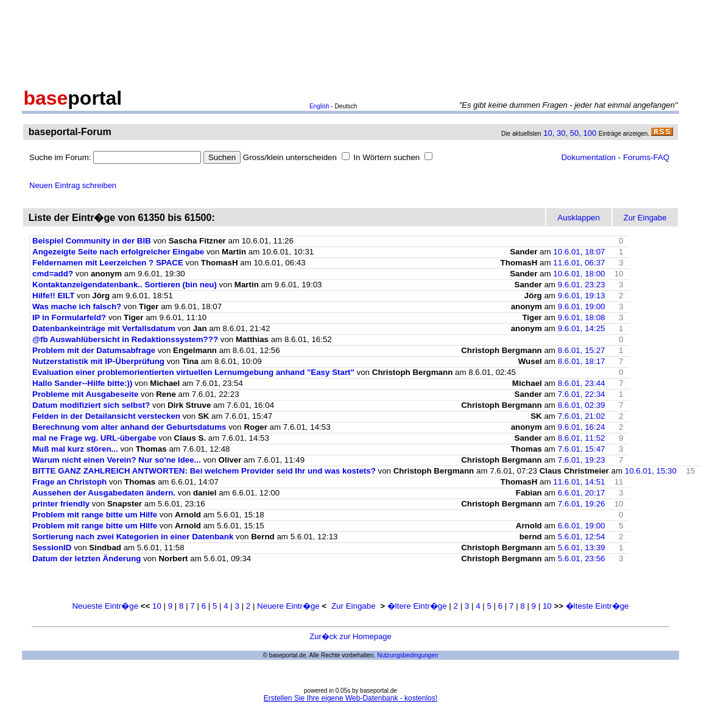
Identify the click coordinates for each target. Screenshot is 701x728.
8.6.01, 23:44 (582, 383)
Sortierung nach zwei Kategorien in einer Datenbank (133, 537)
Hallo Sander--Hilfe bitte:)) (82, 383)
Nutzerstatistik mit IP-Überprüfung (98, 361)
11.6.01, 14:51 (579, 482)
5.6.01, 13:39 (582, 548)
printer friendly (61, 504)
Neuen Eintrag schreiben (73, 185)
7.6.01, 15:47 (582, 449)
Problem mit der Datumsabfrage (94, 350)
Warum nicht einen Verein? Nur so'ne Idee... (117, 460)
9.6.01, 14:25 (582, 328)
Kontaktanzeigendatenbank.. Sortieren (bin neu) (125, 285)
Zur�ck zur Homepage (350, 636)
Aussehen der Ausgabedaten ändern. (104, 493)
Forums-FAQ (646, 157)
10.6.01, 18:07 (579, 252)
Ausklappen (579, 218)
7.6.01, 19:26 (582, 504)
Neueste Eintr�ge (105, 606)
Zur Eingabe (354, 606)
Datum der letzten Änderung (86, 558)
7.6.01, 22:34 (582, 394)
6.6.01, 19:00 (582, 526)
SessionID (52, 548)
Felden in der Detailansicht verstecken (106, 416)
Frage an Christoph (69, 482)
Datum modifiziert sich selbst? (91, 405)
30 (561, 133)
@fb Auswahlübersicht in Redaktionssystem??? (125, 339)
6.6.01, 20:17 (582, 493)
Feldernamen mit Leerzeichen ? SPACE (108, 263)
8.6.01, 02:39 (582, 405)
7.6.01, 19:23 (582, 460)
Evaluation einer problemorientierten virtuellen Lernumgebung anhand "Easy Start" (193, 372)
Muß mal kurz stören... (75, 449)
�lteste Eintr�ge (597, 606)
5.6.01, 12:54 (582, 537)
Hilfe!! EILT (53, 296)
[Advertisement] (351, 41)
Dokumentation (588, 157)
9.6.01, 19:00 (582, 306)
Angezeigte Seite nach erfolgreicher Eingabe (118, 252)
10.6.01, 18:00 (579, 274)
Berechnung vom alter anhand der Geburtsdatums (129, 427)
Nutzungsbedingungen (407, 655)
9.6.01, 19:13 (582, 296)
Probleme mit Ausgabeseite (85, 394)
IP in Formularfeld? (69, 317)
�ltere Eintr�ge (417, 606)
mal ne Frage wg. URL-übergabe (94, 438)
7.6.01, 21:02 (582, 416)
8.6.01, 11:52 (582, 438)
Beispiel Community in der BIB (92, 241)
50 (574, 133)
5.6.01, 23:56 (582, 558)
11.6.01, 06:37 (579, 263)
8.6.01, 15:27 (582, 350)
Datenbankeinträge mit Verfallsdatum (104, 328)
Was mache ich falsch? (77, 306)
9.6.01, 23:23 (582, 285)
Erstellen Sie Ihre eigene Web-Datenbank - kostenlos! (350, 698)
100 (590, 133)
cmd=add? (53, 274)
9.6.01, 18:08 (582, 317)
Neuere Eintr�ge (288, 606)
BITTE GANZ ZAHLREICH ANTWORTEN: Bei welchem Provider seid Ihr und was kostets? (204, 471)
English (319, 106)
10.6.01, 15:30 (651, 471)
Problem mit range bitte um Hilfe (96, 515)
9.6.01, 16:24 (582, 427)
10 (548, 133)
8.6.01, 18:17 (582, 361)
